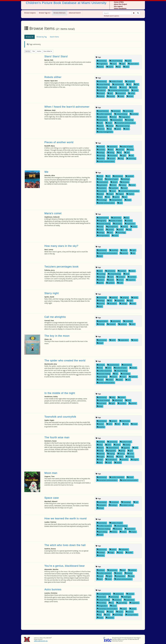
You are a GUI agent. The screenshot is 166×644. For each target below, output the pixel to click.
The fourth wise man (57, 437)
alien (100, 271)
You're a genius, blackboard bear (65, 566)
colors (132, 271)
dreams (118, 573)
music (113, 191)
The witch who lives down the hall (65, 545)
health (113, 87)
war (120, 203)
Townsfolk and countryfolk (60, 417)
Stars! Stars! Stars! (56, 56)
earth (128, 61)
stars (126, 67)
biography (101, 221)
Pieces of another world (59, 142)
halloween (101, 505)
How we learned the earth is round (66, 518)
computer (130, 81)
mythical (133, 377)
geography (111, 451)
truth (120, 283)
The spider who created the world (65, 360)
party (120, 552)
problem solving (123, 126)
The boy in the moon (57, 336)
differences (117, 400)
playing (100, 612)
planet (100, 67)
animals (101, 147)
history (123, 87)
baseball (129, 176)
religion (120, 194)
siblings (100, 233)
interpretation (116, 120)
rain (117, 424)
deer (111, 150)
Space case (52, 498)
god (130, 451)
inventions (101, 188)
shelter (110, 380)
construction (102, 182)
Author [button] (39, 51)
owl (131, 155)
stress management (105, 132)
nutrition (132, 277)
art (108, 176)
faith (135, 448)
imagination (102, 64)
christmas (114, 502)
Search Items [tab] (54, 37)
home (132, 185)
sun (124, 197)
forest (113, 185)
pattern (100, 280)
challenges (126, 597)
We (46, 172)
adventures (118, 594)
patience (122, 324)
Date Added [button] (47, 51)
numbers (121, 277)
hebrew (101, 454)
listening (129, 120)
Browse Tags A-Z (45, 13)
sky (118, 67)
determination (112, 448)
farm (109, 424)
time (125, 424)
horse (130, 454)
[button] (134, 13)
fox (119, 153)
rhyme (110, 67)
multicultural (111, 460)
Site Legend (118, 6)
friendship (125, 374)
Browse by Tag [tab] (42, 37)
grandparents (112, 227)
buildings (125, 179)
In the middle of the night (60, 393)
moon (113, 64)
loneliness (128, 321)
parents (101, 158)
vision (115, 235)
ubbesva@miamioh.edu (41, 641)
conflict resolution (104, 114)
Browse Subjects (30, 13)
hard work (101, 403)
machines (113, 188)
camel (117, 445)
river (99, 197)
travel (128, 200)
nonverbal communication (118, 90)
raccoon (111, 158)
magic (111, 552)
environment (118, 84)
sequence (131, 280)
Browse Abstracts (60, 13)
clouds (133, 368)
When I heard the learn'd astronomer (67, 107)
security (111, 96)
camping (124, 298)
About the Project (120, 4)
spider (119, 380)
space (117, 129)
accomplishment (104, 594)
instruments (102, 120)
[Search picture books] (138, 13)
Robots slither (53, 77)
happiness (119, 301)
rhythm (130, 194)
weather (101, 427)
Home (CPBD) (119, 2)
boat (99, 179)
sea (107, 197)
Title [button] (34, 51)
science (100, 96)
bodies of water (116, 81)
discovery (125, 182)
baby (112, 397)
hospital (133, 87)
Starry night (52, 293)
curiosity (134, 114)
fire (129, 84)
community (125, 421)
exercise (120, 150)
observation (133, 64)
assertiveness (103, 111)
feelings (101, 153)
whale (130, 96)
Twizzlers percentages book (62, 267)
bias (126, 218)
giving (122, 451)
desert (114, 182)
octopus (101, 93)
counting (114, 250)
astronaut (116, 111)
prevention (121, 93)
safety (131, 93)
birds (100, 368)
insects (113, 377)
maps (100, 460)
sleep (133, 303)
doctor (100, 424)
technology (102, 200)
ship (129, 230)
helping (111, 454)
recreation (112, 303)
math (100, 123)
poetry (110, 126)
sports (116, 197)
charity (127, 445)
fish (136, 84)
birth (108, 368)
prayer (110, 194)
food (126, 274)
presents (124, 460)
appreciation (102, 321)
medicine (101, 90)
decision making (103, 224)
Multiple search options (111, 16)
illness (110, 457)
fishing (111, 153)
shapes (133, 532)
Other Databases (120, 8)
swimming (131, 158)
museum (111, 324)
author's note (126, 442)
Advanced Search (75, 13)
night (122, 64)
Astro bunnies (53, 589)
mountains (112, 155)
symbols (110, 283)
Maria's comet (53, 213)
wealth (118, 463)
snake (121, 96)
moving (100, 324)
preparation (120, 576)
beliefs (113, 549)
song (121, 158)
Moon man (51, 473)
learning (101, 155)
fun (136, 502)
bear (123, 570)
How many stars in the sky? (61, 246)
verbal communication (106, 161)
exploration (102, 117)
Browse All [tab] (30, 37)
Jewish (120, 457)
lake (127, 153)
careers (128, 221)
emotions (117, 600)
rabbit (110, 612)
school (120, 280)
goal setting (102, 87)
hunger (100, 457)
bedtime (113, 298)
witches (101, 555)
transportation (116, 200)
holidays (113, 505)
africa (100, 176)
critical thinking (116, 61)
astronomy (102, 61)
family (113, 117)
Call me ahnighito (55, 317)
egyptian (125, 448)
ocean (135, 90)
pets (110, 93)
